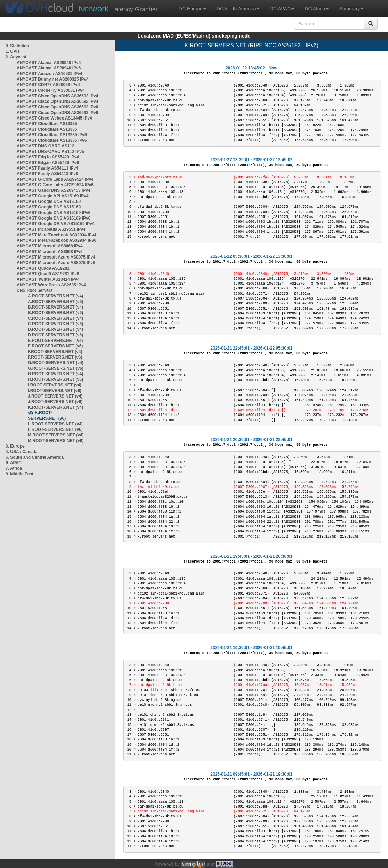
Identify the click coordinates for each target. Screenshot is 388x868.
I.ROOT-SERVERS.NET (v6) (55, 391)
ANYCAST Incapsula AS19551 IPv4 (51, 229)
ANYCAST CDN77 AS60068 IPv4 (48, 85)
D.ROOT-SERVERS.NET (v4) (55, 329)
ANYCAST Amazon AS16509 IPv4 (50, 74)
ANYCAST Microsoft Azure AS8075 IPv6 (56, 263)
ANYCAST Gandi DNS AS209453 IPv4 (54, 190)
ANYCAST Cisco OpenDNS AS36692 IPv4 (57, 96)
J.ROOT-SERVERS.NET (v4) (55, 396)
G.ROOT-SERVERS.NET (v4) (56, 363)
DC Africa (317, 9)
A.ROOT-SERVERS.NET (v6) (55, 302)
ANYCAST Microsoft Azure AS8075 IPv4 (56, 257)
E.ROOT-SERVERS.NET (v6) (55, 346)
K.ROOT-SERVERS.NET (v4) (55, 407)
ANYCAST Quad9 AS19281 (43, 268)
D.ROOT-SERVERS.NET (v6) (55, 335)
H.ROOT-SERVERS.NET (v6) (55, 379)
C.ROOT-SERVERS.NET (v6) (55, 324)
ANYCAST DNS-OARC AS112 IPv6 (50, 152)
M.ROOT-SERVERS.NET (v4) (56, 435)
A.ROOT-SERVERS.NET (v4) (55, 296)
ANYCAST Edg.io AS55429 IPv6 (48, 163)
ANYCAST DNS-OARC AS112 (46, 146)
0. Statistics (17, 46)
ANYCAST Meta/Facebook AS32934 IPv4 (56, 235)
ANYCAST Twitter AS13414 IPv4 (48, 279)
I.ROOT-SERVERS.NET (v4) (55, 385)
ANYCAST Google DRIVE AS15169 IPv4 (56, 224)
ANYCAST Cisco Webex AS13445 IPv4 (54, 118)
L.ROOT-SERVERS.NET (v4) (55, 424)
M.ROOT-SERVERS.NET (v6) (56, 441)
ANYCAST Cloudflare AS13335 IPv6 (52, 135)
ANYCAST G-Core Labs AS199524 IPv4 (55, 179)
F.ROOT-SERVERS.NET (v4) (55, 352)
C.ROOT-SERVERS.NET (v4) (55, 318)
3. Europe (15, 446)
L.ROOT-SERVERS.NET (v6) (55, 429)
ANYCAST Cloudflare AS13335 (47, 124)
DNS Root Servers (35, 290)
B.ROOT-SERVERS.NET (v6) (55, 313)
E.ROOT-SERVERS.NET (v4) (55, 341)
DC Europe (192, 9)
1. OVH (12, 51)
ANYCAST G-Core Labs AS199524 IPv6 (55, 185)
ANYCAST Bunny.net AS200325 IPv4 (53, 79)
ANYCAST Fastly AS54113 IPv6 (47, 174)
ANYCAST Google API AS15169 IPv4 (53, 196)
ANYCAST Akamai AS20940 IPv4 (49, 63)
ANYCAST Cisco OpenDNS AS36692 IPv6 (57, 107)
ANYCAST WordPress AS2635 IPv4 (51, 285)
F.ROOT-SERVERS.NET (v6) (55, 357)
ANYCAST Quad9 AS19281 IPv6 (48, 274)
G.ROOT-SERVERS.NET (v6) (56, 368)
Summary (351, 9)
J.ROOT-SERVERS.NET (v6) (55, 402)
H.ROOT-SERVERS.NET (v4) (55, 374)
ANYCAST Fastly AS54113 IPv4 (47, 168)
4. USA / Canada (22, 452)
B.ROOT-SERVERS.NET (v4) (55, 307)
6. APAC (14, 463)
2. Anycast (16, 57)
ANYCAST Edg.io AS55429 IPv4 (48, 157)
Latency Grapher (118, 9)
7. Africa (14, 468)
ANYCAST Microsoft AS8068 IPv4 (50, 246)
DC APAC (282, 9)
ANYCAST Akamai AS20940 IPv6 (49, 68)
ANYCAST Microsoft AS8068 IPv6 (50, 252)
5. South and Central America (35, 457)
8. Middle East (19, 474)
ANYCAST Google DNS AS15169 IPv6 (54, 213)
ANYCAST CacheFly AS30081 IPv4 (51, 90)
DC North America (238, 9)
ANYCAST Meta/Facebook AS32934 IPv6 (56, 240)
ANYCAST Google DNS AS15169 (49, 202)
